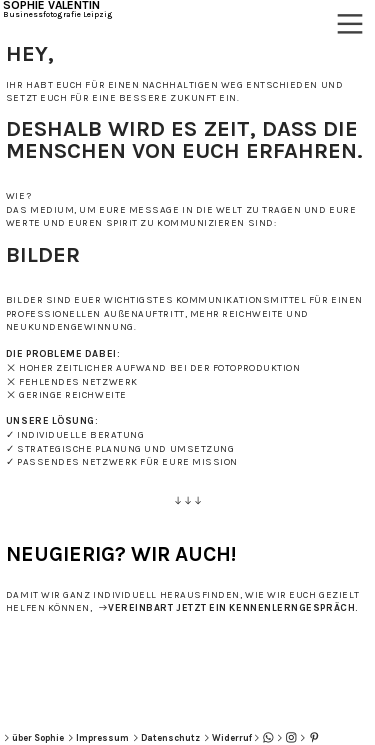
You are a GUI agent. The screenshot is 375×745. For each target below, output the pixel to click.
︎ (268, 738)
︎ (314, 738)
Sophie (48, 738)
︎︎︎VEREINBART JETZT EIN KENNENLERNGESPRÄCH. (228, 607)
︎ (350, 24)
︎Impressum (97, 738)
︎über (17, 738)
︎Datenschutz (165, 738)
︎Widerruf (227, 738)
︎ (291, 738)
